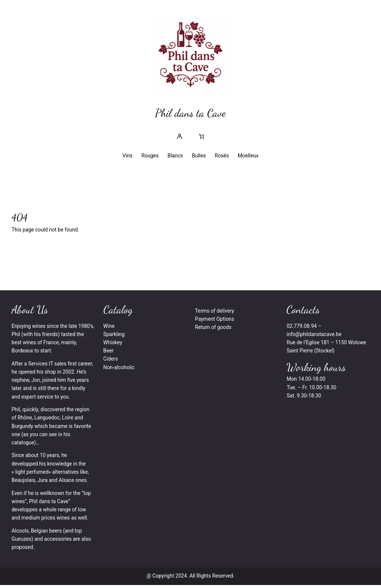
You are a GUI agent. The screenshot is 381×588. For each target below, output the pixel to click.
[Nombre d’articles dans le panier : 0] (201, 137)
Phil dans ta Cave (190, 113)
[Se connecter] (180, 137)
